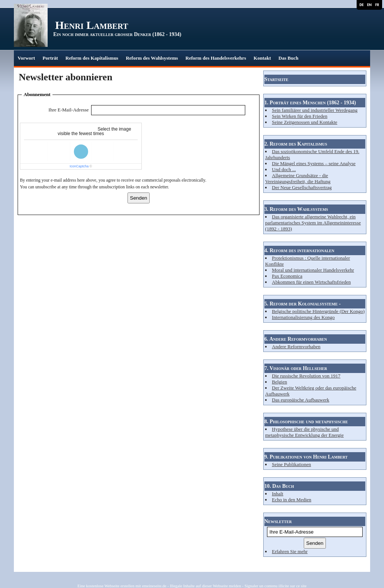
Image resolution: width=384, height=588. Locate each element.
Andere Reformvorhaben (296, 347)
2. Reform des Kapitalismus (296, 144)
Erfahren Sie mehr (290, 551)
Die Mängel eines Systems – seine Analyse (314, 163)
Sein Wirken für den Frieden (300, 116)
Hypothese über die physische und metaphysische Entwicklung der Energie (304, 432)
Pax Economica (287, 276)
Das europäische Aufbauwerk (301, 400)
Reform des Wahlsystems (152, 58)
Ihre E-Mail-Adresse (68, 110)
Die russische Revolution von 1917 (306, 376)
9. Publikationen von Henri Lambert (306, 457)
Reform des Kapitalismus (92, 58)
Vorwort (26, 58)
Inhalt (277, 494)
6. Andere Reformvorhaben (296, 339)
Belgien (279, 382)
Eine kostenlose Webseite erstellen (106, 586)
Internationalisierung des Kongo (303, 317)
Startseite (276, 79)
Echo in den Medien (292, 500)
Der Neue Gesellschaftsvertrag (302, 187)
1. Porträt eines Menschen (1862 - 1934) (310, 103)
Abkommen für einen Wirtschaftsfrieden (311, 282)
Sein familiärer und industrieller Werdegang (315, 110)
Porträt (50, 58)
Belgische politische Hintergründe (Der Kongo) (318, 311)
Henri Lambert (92, 25)
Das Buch (289, 58)
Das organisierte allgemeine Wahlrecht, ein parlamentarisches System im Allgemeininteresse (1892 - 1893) (313, 223)
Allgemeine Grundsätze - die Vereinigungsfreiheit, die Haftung (298, 178)
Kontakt (262, 58)
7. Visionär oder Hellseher (296, 368)
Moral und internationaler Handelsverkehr (313, 270)
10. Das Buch (279, 486)
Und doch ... (284, 169)
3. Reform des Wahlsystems (296, 209)
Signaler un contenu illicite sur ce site (276, 586)
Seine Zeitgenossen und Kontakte (304, 122)
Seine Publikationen (291, 464)
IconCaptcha (79, 166)
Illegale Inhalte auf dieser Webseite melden (205, 586)
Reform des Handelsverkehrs (216, 58)
